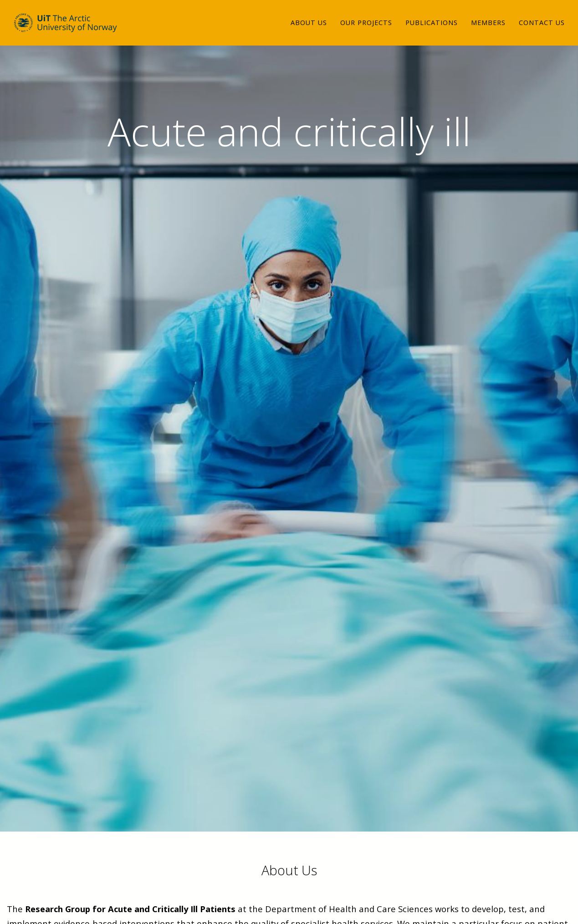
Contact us (542, 29)
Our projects (366, 29)
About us (309, 29)
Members (488, 29)
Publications (432, 29)
